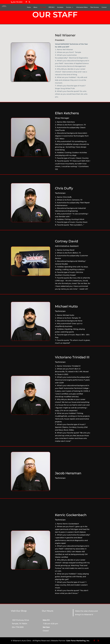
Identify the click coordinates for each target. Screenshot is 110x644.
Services (69, 7)
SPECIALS (52, 7)
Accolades (60, 7)
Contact (104, 7)
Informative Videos (82, 7)
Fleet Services (95, 7)
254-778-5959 (18, 2)
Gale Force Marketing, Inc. (78, 641)
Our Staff (43, 7)
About (35, 7)
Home (29, 7)
